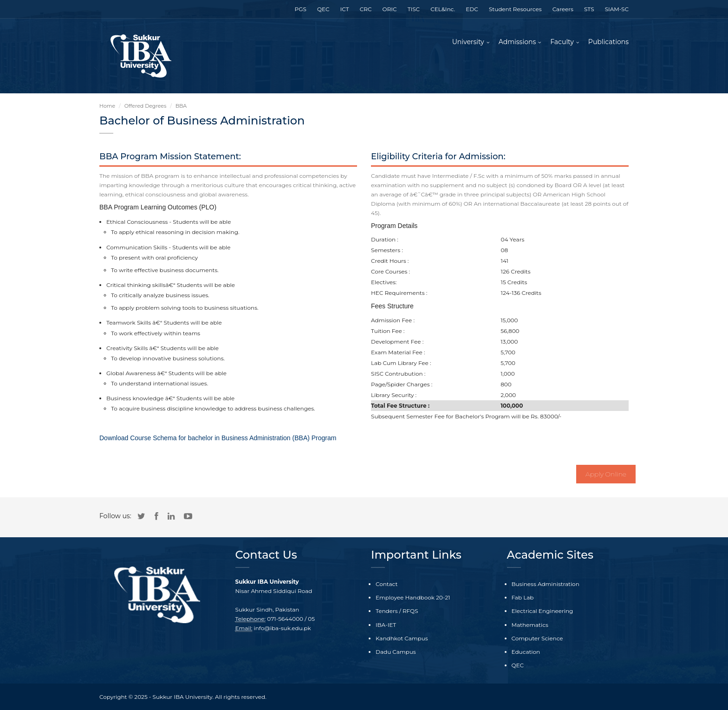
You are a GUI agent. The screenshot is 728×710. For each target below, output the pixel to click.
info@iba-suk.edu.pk (283, 628)
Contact (387, 584)
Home (107, 106)
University (468, 42)
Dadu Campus (396, 652)
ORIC (390, 9)
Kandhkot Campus (402, 638)
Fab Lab (523, 597)
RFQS (410, 611)
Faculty (562, 42)
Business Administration (546, 584)
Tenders (387, 611)
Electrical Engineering (543, 611)
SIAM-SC (617, 9)
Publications (608, 42)
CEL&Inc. (443, 9)
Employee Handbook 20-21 (413, 597)
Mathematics (530, 625)
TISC (414, 9)
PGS (301, 9)
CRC (366, 9)
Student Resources (515, 9)
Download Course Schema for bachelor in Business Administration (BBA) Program (218, 438)
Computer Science (537, 638)
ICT (345, 9)
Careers (563, 9)
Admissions (517, 42)
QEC (323, 9)
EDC (472, 9)
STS (589, 9)
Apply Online (606, 474)
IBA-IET (386, 625)
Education (526, 652)
